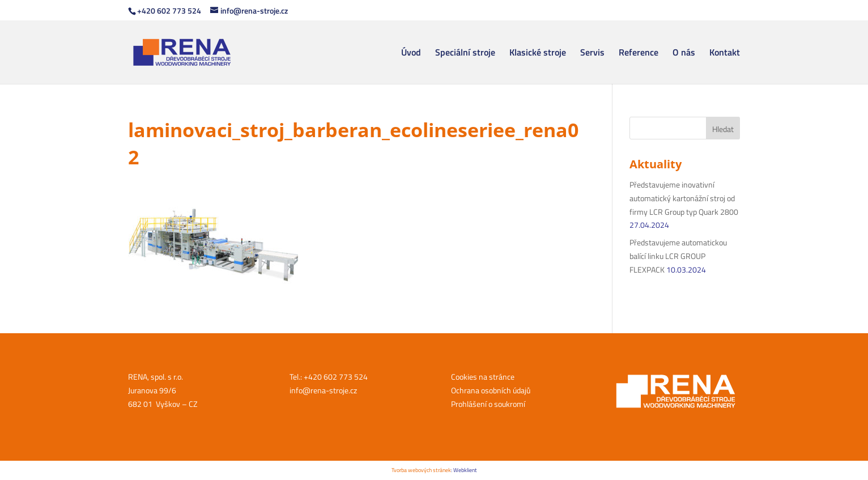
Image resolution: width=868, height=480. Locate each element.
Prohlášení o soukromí (488, 404)
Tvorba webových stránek (421, 470)
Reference (639, 54)
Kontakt (725, 54)
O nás (684, 54)
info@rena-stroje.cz (323, 390)
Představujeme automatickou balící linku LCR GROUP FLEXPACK (678, 256)
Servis (592, 54)
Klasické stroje (538, 54)
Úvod (411, 54)
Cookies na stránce (483, 377)
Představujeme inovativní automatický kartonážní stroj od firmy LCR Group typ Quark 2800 (684, 198)
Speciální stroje (465, 54)
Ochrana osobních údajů (491, 390)
